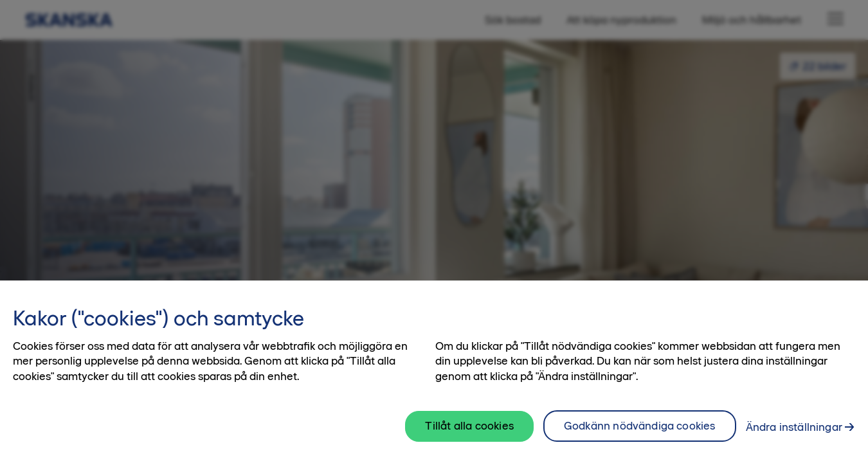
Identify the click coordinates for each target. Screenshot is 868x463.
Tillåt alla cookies (469, 433)
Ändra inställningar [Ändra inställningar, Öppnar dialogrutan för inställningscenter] (794, 434)
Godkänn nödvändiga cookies (640, 433)
